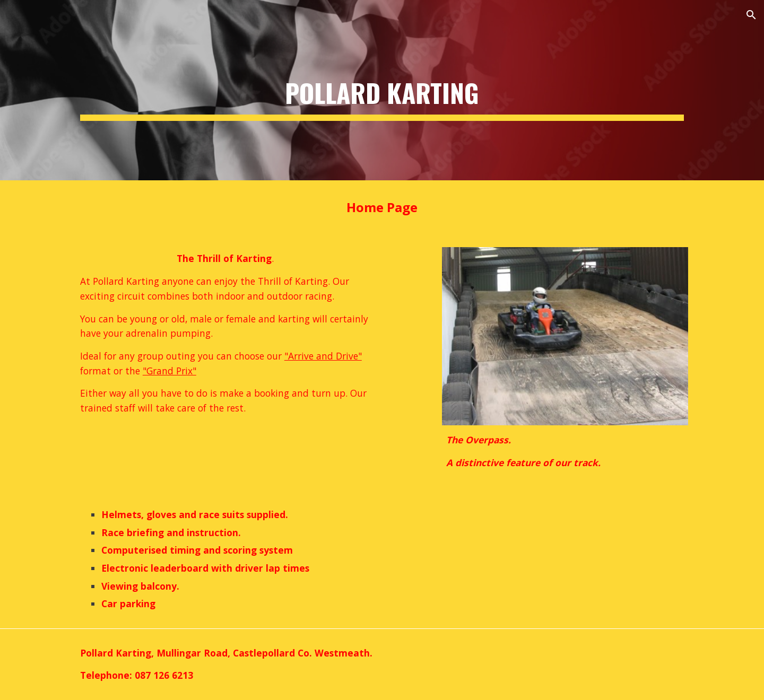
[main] (382, 90)
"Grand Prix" (170, 371)
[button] (751, 15)
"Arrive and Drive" (323, 356)
